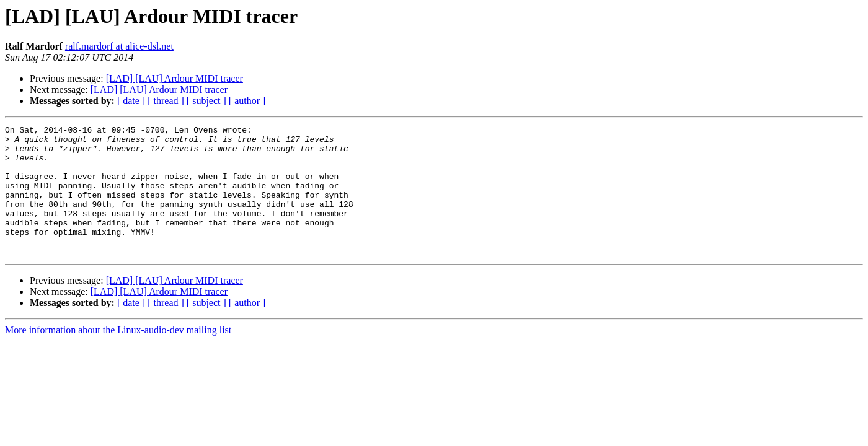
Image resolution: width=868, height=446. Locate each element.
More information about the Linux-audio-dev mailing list (118, 356)
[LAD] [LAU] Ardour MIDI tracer (175, 78)
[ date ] (131, 101)
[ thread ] (166, 101)
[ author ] (247, 101)
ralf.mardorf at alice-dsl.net (119, 46)
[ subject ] (206, 101)
